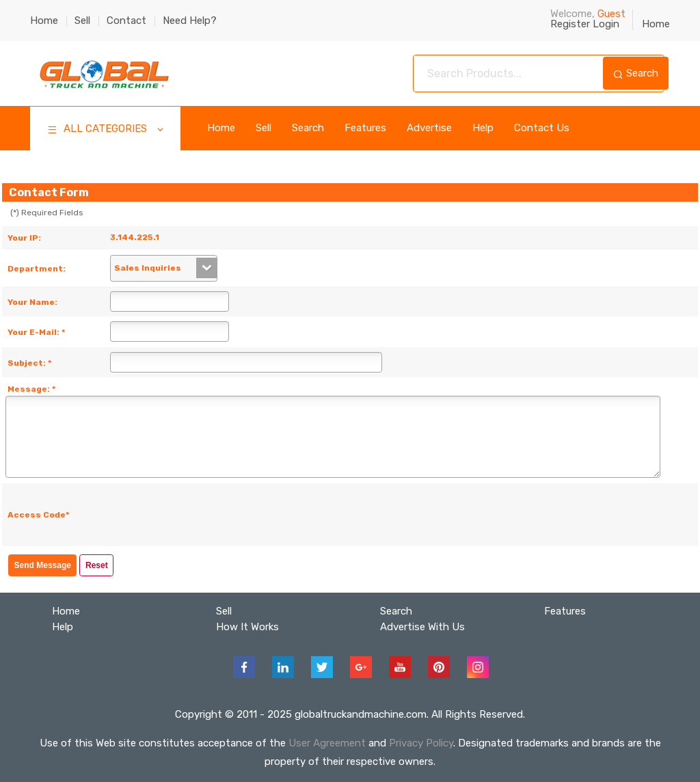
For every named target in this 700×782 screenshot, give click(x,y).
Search (636, 73)
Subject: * (29, 363)
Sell (82, 21)
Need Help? (190, 21)
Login (606, 24)
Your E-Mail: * (36, 332)
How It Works (247, 627)
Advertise (429, 128)
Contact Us (542, 128)
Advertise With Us (422, 627)
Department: (37, 269)
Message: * (31, 389)
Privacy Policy (421, 743)
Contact (126, 21)
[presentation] (217, 515)
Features (365, 128)
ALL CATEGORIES (106, 130)
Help (483, 128)
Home (44, 21)
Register (570, 24)
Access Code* (38, 515)
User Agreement (327, 743)
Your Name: (32, 302)
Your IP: (24, 238)
